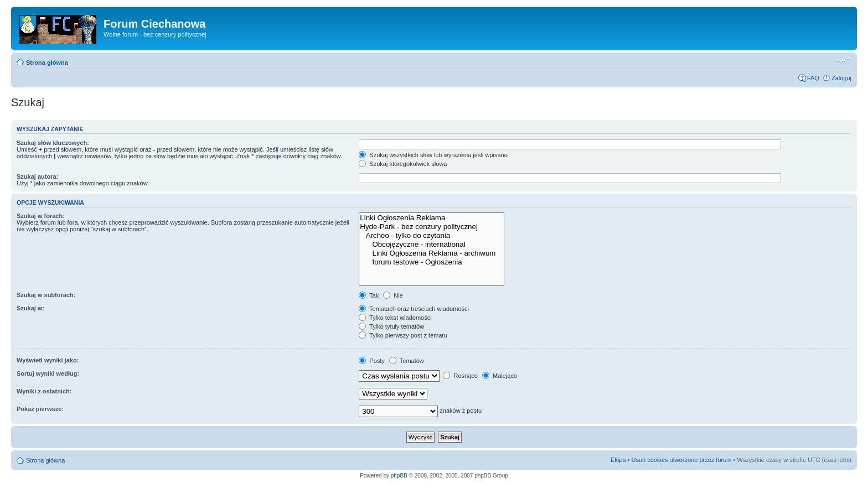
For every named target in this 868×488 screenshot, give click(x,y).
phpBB (399, 476)
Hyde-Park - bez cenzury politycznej (432, 227)
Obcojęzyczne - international (432, 245)
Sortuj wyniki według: (48, 373)
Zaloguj (841, 78)
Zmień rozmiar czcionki (843, 60)
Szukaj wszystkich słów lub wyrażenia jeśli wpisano (433, 155)
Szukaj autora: (37, 176)
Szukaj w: (30, 308)
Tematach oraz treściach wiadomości (414, 309)
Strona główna (47, 63)
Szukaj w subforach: (46, 295)
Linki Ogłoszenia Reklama (432, 218)
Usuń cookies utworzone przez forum (681, 460)
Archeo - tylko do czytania (432, 236)
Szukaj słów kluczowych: (53, 143)
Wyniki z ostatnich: (44, 391)
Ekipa (618, 460)
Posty (372, 361)
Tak (369, 295)
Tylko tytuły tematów (391, 326)
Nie (393, 295)
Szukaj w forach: (41, 216)
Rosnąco (460, 376)
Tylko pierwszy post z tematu (403, 335)
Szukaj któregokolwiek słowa (403, 164)
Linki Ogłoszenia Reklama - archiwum (432, 253)
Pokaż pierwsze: (40, 409)
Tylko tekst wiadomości (395, 318)
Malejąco (500, 376)
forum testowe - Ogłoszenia (432, 262)
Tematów (407, 361)
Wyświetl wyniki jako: (48, 360)
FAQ (813, 78)
